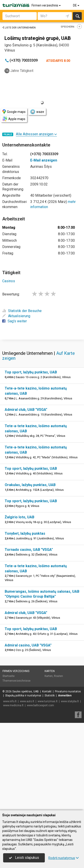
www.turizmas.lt (48, 789)
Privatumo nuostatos (68, 779)
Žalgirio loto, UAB (19, 604)
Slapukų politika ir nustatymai (23, 783)
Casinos (9, 281)
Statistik (50, 783)
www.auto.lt (27, 789)
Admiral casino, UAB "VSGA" (28, 733)
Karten (50, 758)
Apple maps (14, 119)
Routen (58, 763)
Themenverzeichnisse (16, 768)
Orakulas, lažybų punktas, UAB (30, 572)
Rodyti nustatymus (64, 858)
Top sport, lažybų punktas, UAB (31, 460)
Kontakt (47, 779)
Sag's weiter (15, 321)
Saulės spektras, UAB (26, 779)
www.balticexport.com (40, 793)
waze (37, 112)
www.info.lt (10, 789)
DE (76, 5)
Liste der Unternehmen (19, 28)
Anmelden (65, 783)
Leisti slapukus (24, 858)
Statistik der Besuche (22, 311)
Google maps (14, 112)
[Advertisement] (42, 383)
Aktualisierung (16, 316)
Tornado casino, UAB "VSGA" (29, 637)
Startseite (9, 763)
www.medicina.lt (13, 793)
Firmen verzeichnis (46, 5)
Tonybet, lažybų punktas (25, 621)
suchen (77, 16)
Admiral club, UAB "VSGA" (26, 497)
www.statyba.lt (70, 789)
